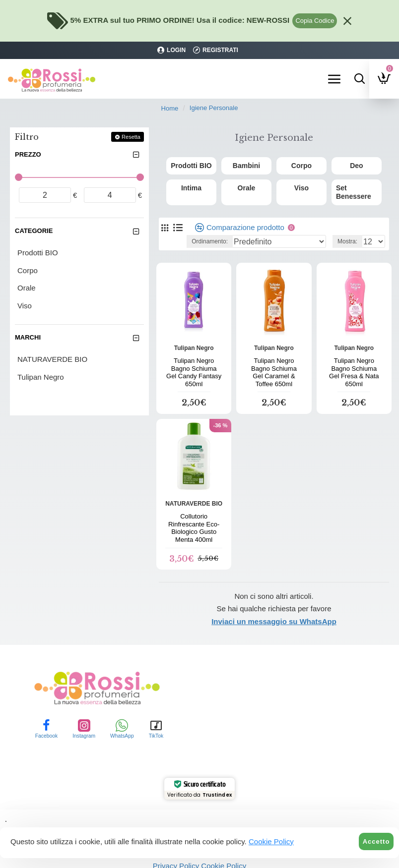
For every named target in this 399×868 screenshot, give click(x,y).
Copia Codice (315, 21)
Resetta (131, 137)
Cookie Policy (271, 841)
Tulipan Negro (194, 339)
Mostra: (347, 232)
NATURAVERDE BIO (194, 495)
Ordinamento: (210, 232)
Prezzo (28, 154)
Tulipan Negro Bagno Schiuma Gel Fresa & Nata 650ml (354, 363)
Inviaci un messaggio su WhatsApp (274, 612)
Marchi (28, 337)
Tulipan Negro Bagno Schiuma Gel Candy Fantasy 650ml (194, 363)
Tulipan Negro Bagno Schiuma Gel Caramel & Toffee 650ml (274, 363)
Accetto (376, 841)
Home (170, 108)
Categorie (34, 231)
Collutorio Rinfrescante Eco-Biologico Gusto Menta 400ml (194, 519)
